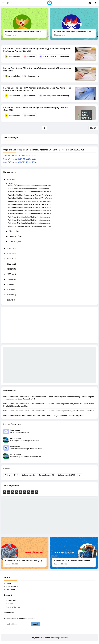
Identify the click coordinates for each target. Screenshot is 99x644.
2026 (9, 180)
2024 (9, 254)
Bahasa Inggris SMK (66, 475)
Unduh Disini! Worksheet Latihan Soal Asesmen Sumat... (30, 186)
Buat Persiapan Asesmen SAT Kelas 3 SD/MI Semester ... (30, 201)
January (13, 242)
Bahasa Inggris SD (46, 475)
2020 (9, 274)
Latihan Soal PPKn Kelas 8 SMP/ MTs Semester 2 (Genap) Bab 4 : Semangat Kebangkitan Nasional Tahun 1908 (49, 411)
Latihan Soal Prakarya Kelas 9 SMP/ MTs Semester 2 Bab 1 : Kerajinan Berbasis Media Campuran (43, 416)
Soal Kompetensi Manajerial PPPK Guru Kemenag (62, 76)
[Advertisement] (49, 365)
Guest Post (11, 601)
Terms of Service (13, 607)
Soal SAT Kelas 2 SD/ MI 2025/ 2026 (20, 159)
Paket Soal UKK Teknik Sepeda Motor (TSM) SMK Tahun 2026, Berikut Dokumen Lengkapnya (75, 562)
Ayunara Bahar (16, 438)
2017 (9, 290)
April (11, 184)
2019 (9, 279)
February (14, 236)
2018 (9, 284)
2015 (9, 300)
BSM (16, 475)
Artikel (8, 475)
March (12, 231)
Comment (31, 56)
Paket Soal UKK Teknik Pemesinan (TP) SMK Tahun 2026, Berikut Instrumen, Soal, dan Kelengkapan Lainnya (26, 562)
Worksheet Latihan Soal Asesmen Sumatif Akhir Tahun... (30, 192)
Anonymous (15, 430)
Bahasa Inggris (28, 475)
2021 (9, 269)
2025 (9, 249)
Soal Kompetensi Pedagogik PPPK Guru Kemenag (62, 115)
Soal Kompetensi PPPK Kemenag (56, 56)
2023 (9, 259)
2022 (9, 264)
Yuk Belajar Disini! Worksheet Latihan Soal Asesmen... (29, 189)
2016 (9, 295)
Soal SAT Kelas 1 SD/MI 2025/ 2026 (19, 156)
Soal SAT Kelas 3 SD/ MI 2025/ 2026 (20, 162)
